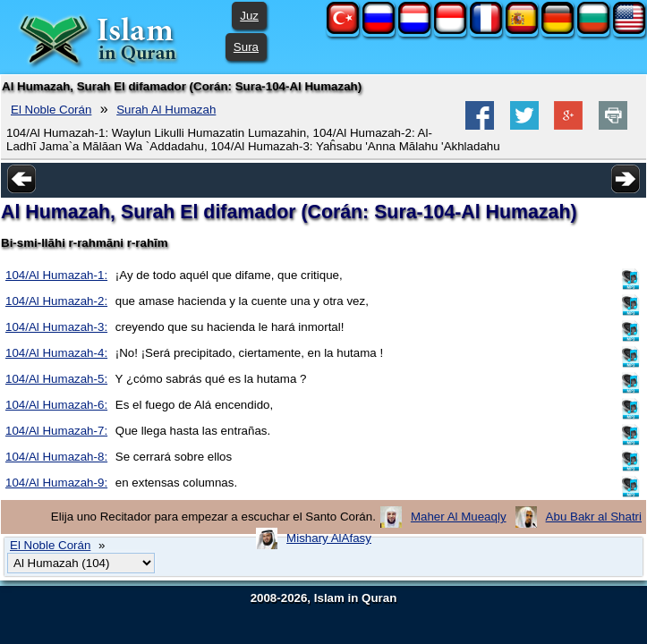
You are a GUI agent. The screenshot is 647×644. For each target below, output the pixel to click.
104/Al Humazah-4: (56, 353)
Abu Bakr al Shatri (594, 517)
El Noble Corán (51, 110)
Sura (246, 47)
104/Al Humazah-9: (56, 483)
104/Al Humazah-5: (56, 379)
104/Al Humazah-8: (56, 457)
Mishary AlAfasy (329, 538)
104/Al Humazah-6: (56, 405)
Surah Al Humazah (166, 110)
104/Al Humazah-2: (56, 301)
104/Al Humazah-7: (56, 431)
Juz (249, 16)
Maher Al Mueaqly (459, 517)
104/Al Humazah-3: (56, 327)
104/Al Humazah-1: (56, 275)
